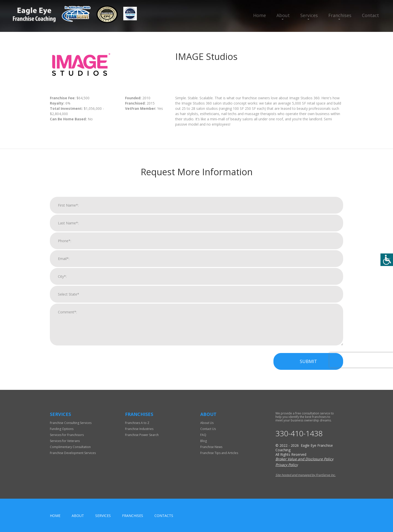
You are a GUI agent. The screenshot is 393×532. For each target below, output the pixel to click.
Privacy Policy (287, 465)
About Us (207, 423)
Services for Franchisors (67, 435)
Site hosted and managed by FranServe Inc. (306, 475)
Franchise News (211, 447)
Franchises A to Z (137, 423)
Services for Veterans (65, 441)
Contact (370, 15)
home (55, 516)
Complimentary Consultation (70, 447)
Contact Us (208, 429)
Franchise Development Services (73, 453)
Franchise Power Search (142, 435)
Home (260, 15)
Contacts (164, 516)
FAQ (203, 435)
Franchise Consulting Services (71, 423)
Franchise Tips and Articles (219, 453)
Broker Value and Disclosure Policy (304, 459)
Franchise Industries (139, 429)
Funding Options (62, 429)
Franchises (340, 15)
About (283, 15)
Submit (308, 363)
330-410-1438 (299, 433)
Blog (204, 441)
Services (309, 15)
